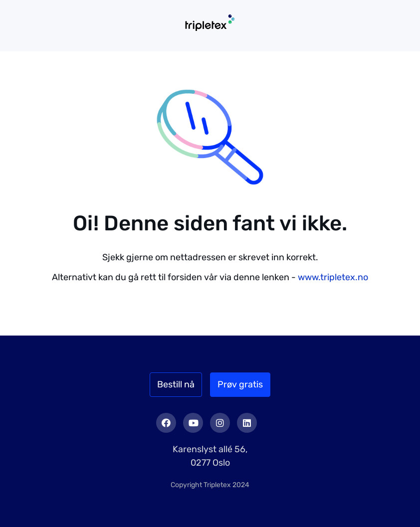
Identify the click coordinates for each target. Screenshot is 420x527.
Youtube (193, 423)
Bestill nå (176, 384)
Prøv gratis (240, 384)
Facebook (166, 423)
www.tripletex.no (333, 277)
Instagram (220, 423)
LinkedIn (247, 423)
